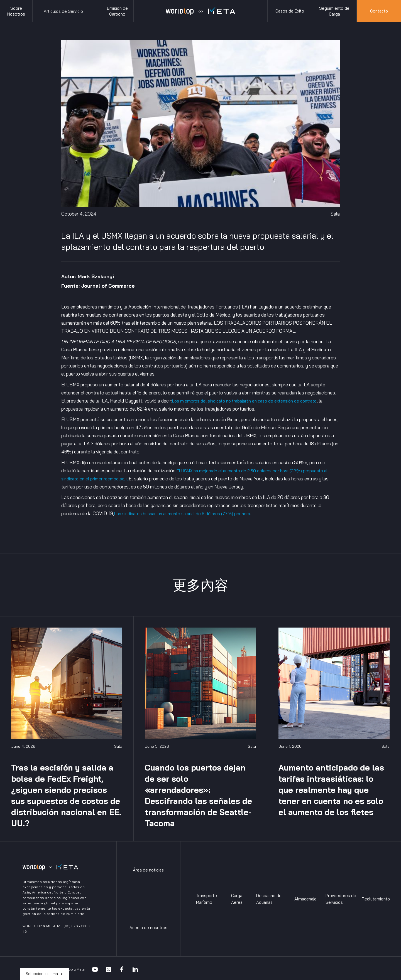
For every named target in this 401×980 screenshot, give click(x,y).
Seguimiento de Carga (334, 11)
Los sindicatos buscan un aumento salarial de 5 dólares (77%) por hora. (183, 514)
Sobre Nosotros (16, 11)
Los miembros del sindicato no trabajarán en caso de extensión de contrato (244, 401)
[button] (67, 11)
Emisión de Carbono (117, 11)
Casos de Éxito (290, 11)
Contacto (379, 11)
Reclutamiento (376, 899)
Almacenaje (305, 899)
